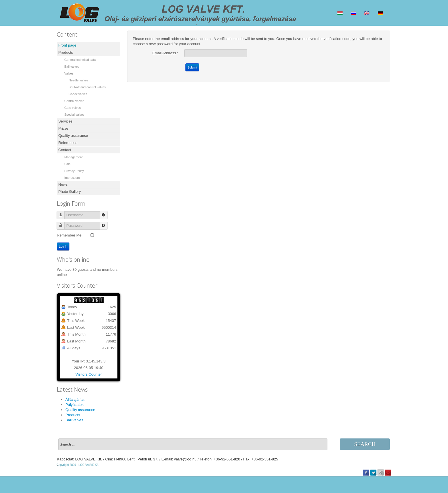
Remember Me (69, 235)
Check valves (78, 94)
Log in (63, 246)
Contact (65, 150)
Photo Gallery (70, 192)
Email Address (165, 53)
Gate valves (73, 108)
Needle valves (78, 80)
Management (73, 157)
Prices (63, 128)
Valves (69, 73)
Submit (192, 67)
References (68, 143)
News (63, 184)
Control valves (74, 101)
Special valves (74, 115)
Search (365, 444)
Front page (67, 45)
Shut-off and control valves (87, 87)
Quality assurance (73, 136)
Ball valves (72, 67)
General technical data (80, 60)
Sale (67, 164)
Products (66, 52)
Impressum (72, 178)
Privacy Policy (74, 171)
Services (65, 121)
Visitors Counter (89, 374)
